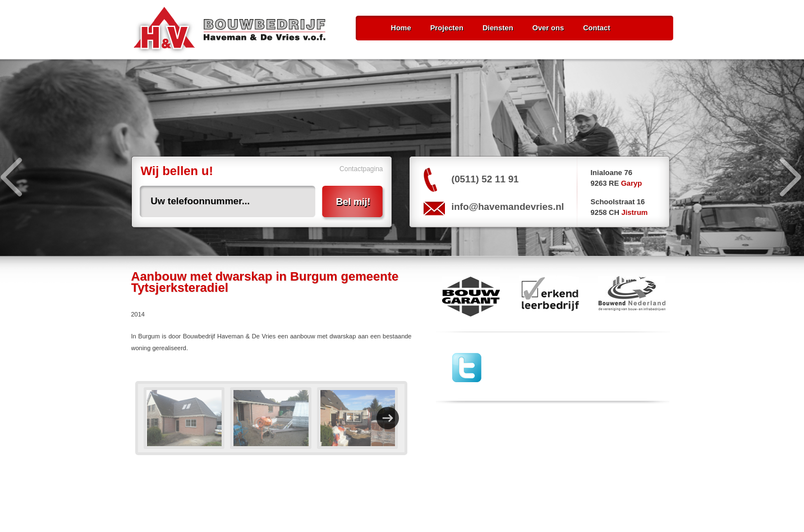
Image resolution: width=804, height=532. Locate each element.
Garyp (632, 183)
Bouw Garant (468, 296)
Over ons (548, 28)
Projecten (447, 28)
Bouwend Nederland (632, 296)
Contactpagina (361, 169)
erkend (549, 296)
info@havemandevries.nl (508, 207)
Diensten (498, 28)
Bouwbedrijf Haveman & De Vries (229, 31)
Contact (596, 28)
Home (401, 28)
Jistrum (634, 212)
